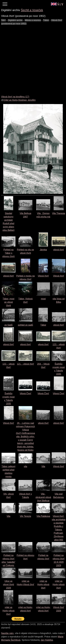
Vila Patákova (43, 516)
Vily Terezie (25, 516)
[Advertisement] (33, 59)
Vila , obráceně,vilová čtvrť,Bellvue (43, 497)
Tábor (43, 325)
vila (25, 466)
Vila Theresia (59, 213)
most (43, 299)
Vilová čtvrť (43, 276)
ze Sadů (9, 325)
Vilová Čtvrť (25, 394)
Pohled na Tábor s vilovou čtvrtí (9, 253)
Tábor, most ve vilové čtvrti (8, 302)
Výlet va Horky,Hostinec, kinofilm (19, 100)
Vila (43, 466)
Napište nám (7, 633)
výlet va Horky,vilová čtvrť (43, 584)
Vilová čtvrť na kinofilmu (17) (15, 97)
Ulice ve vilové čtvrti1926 (8, 584)
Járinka (43, 250)
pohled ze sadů (25, 325)
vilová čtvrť (59, 250)
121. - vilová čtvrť (25, 364)
